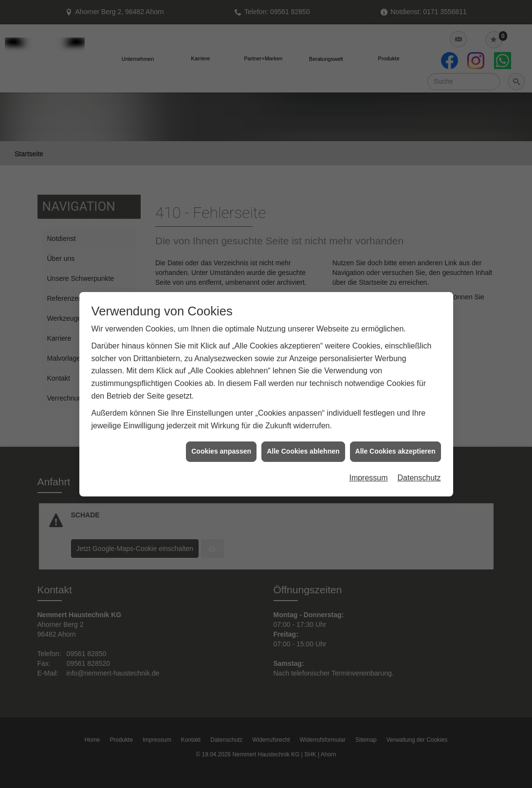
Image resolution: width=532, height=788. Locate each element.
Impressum (368, 461)
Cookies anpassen (221, 435)
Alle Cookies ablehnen (303, 435)
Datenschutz (419, 461)
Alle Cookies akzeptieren (395, 435)
